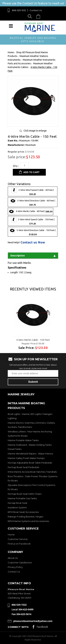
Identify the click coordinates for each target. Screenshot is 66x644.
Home (11, 535)
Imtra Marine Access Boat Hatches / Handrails (32, 472)
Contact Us (36, 10)
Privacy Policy (15, 567)
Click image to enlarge (35, 131)
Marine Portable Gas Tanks (22, 498)
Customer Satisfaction (20, 563)
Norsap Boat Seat (18, 503)
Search (30, 16)
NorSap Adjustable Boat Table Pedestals (30, 463)
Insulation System (17, 507)
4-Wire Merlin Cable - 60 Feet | (30, 211)
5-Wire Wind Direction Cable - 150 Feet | (33, 232)
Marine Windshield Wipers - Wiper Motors (30, 454)
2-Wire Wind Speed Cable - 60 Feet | (33, 191)
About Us (13, 558)
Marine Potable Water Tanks (23, 440)
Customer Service (18, 539)
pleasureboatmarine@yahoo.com (33, 621)
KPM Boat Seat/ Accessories (23, 512)
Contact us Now (33, 242)
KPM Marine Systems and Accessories (28, 521)
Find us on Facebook (19, 544)
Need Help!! (14, 242)
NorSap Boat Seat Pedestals (23, 467)
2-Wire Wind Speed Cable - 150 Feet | (33, 221)
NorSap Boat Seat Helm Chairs (25, 494)
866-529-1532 (19, 10)
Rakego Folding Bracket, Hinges (25, 517)
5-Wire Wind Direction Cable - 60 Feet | (33, 202)
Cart (39, 16)
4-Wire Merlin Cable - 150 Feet (33, 340)
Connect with (18, 627)
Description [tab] (33, 255)
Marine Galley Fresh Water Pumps (26, 458)
